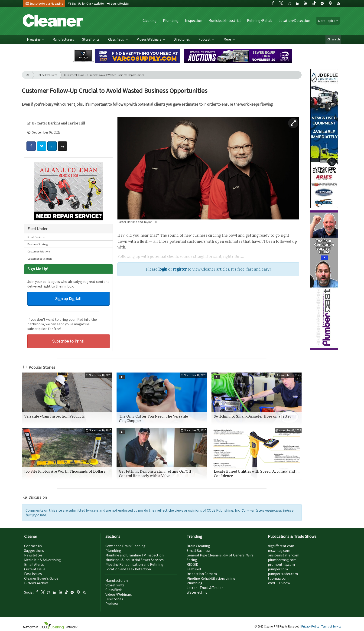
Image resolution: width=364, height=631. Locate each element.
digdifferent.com (281, 546)
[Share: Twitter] (42, 146)
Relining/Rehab (260, 20)
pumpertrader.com (283, 574)
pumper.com (278, 569)
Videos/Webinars (149, 39)
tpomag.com (278, 578)
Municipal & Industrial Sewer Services (135, 560)
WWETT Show (279, 583)
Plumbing (171, 20)
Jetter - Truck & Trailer (205, 588)
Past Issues (33, 574)
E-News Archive (36, 583)
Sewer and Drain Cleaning (125, 546)
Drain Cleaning (198, 546)
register (180, 269)
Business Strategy (38, 244)
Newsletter (33, 555)
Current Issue (35, 569)
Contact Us (33, 546)
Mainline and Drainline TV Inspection (135, 555)
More (228, 39)
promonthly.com (281, 564)
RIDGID (192, 564)
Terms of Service (331, 626)
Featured (194, 569)
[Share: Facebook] (31, 146)
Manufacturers (63, 39)
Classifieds (116, 39)
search (333, 39)
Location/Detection (294, 20)
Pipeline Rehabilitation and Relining (134, 564)
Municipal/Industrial (225, 20)
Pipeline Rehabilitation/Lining (211, 578)
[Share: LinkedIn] (52, 146)
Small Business (36, 237)
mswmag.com (279, 550)
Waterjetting (197, 592)
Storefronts (91, 39)
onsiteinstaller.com (284, 555)
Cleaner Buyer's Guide (41, 578)
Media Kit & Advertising (42, 560)
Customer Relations (39, 251)
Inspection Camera (202, 574)
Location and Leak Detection (128, 569)
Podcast (205, 39)
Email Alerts (34, 564)
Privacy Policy (311, 626)
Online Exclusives (47, 75)
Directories (182, 39)
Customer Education (40, 259)
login (163, 269)
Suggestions (34, 550)
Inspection (194, 20)
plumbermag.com (282, 560)
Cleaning (150, 20)
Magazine (34, 39)
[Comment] (62, 146)
